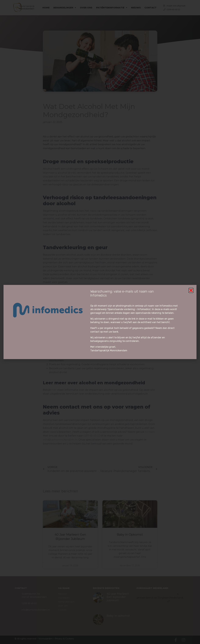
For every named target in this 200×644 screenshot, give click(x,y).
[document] (100, 322)
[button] (191, 290)
